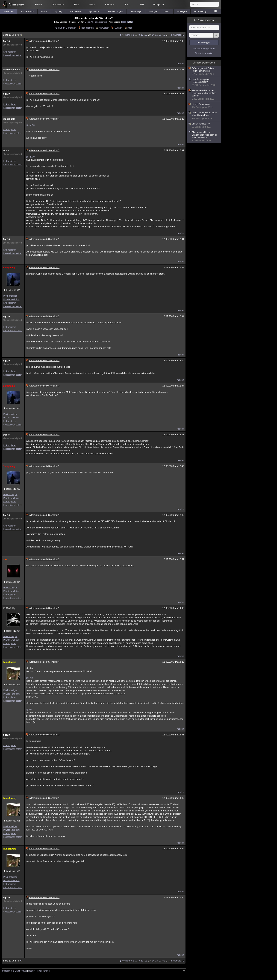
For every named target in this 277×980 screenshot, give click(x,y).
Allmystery (16, 4)
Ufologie (153, 11)
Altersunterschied (99, 22)
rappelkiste (9, 119)
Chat (127, 5)
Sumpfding (9, 268)
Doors (6, 150)
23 (160, 35)
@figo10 (30, 125)
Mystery (58, 11)
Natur (167, 11)
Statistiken (109, 5)
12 (146, 35)
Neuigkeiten (159, 5)
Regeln (32, 971)
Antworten (104, 28)
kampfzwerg (10, 662)
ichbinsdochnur (12, 70)
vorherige (127, 35)
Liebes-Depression (204, 106)
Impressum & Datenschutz (14, 971)
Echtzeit (39, 5)
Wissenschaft (27, 11)
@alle (29, 709)
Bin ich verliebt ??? (204, 125)
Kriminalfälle (75, 11)
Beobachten (88, 28)
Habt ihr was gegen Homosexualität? (204, 82)
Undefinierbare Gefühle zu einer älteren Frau (204, 116)
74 (170, 35)
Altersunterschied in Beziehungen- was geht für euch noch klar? (204, 137)
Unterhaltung (200, 11)
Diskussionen (58, 5)
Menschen (9, 11)
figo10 (6, 41)
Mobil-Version (43, 971)
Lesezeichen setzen (13, 55)
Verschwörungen (115, 11)
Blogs (76, 5)
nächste (177, 35)
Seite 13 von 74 (13, 35)
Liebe (88, 22)
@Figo (29, 678)
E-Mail (130, 22)
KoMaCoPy (9, 608)
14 (153, 35)
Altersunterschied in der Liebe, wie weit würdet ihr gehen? (204, 95)
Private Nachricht (11, 299)
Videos (92, 5)
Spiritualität (94, 11)
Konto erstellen (206, 53)
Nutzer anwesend (204, 20)
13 (149, 35)
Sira (5, 559)
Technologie (136, 11)
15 (157, 35)
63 (164, 35)
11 (142, 35)
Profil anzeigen (10, 296)
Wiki (142, 5)
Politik (44, 11)
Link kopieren (10, 52)
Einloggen (206, 42)
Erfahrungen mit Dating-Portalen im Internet (204, 71)
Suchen (118, 28)
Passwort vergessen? (204, 49)
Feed (123, 22)
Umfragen (182, 11)
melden (180, 64)
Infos (130, 28)
